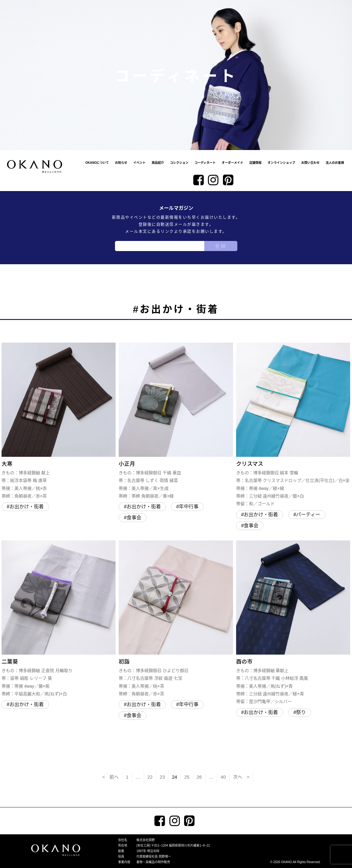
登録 (221, 246)
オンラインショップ (281, 163)
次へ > (241, 777)
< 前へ (111, 777)
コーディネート (205, 163)
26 (199, 777)
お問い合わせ (310, 163)
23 (162, 777)
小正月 (176, 421)
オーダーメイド (232, 163)
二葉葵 (59, 619)
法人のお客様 (335, 163)
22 (150, 777)
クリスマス (293, 425)
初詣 (176, 619)
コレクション (179, 163)
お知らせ (121, 163)
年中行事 (189, 507)
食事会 (134, 518)
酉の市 (293, 623)
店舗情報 (255, 163)
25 (187, 777)
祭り (301, 712)
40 (223, 777)
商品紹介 (158, 163)
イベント (139, 163)
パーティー (308, 515)
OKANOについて (97, 163)
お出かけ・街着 (27, 507)
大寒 (59, 421)
